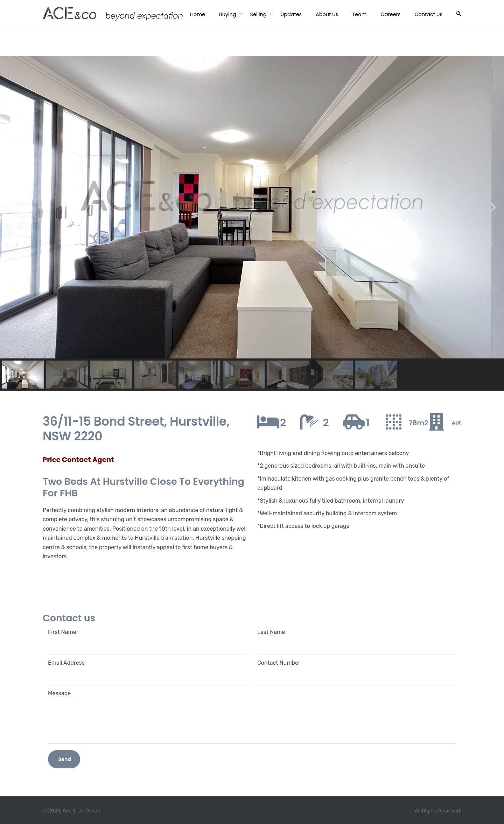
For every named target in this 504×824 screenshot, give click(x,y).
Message (252, 717)
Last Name (357, 639)
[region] (252, 223)
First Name (147, 639)
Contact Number (357, 669)
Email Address (147, 669)
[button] (11, 207)
